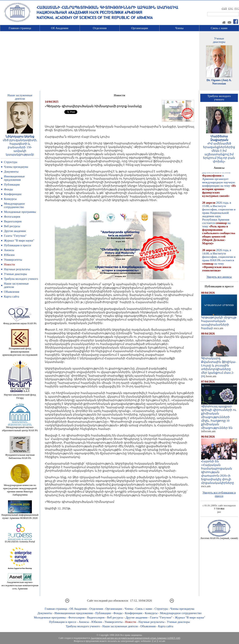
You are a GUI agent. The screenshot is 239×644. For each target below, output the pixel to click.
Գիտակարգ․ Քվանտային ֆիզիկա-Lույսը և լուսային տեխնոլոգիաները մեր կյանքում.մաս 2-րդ (219, 366)
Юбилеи (9, 255)
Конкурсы (10, 199)
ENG (231, 9)
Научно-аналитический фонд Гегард (20, 395)
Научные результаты (17, 269)
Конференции (13, 194)
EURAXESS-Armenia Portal (20, 540)
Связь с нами (219, 28)
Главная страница (20, 28)
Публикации (12, 185)
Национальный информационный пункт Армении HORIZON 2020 (20, 515)
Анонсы (9, 250)
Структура (11, 162)
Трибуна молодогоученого (219, 98)
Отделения (100, 28)
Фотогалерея (12, 217)
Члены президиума (16, 167)
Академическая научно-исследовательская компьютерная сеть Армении (20, 584)
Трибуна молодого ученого (21, 279)
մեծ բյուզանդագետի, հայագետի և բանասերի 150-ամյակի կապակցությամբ (20, 147)
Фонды (8, 189)
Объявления (12, 292)
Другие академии (15, 231)
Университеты (13, 260)
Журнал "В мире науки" (19, 241)
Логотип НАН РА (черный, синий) (219, 537)
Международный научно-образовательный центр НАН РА (20, 428)
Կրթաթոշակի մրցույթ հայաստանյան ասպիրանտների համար (219, 321)
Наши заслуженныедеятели (20, 97)
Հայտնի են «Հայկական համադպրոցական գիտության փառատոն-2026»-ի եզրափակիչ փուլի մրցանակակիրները (219, 471)
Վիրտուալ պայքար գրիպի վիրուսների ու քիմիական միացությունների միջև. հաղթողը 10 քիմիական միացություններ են (219, 416)
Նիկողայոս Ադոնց (20, 136)
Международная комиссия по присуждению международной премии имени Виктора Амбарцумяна (20, 489)
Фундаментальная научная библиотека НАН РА (20, 455)
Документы (11, 172)
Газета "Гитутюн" (15, 236)
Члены (179, 28)
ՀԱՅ (224, 9)
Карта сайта (12, 296)
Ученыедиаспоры (219, 40)
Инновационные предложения (14, 178)
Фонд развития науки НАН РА (20, 322)
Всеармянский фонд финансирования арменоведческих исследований (20, 350)
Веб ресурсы (12, 226)
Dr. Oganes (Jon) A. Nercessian (219, 82)
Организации (140, 28)
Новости (9, 264)
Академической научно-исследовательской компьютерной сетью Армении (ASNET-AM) (135, 638)
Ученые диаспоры (15, 274)
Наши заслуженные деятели (120, 626)
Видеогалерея (13, 221)
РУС (237, 9)
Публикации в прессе (18, 245)
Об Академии (60, 28)
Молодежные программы (20, 212)
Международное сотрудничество (14, 205)
